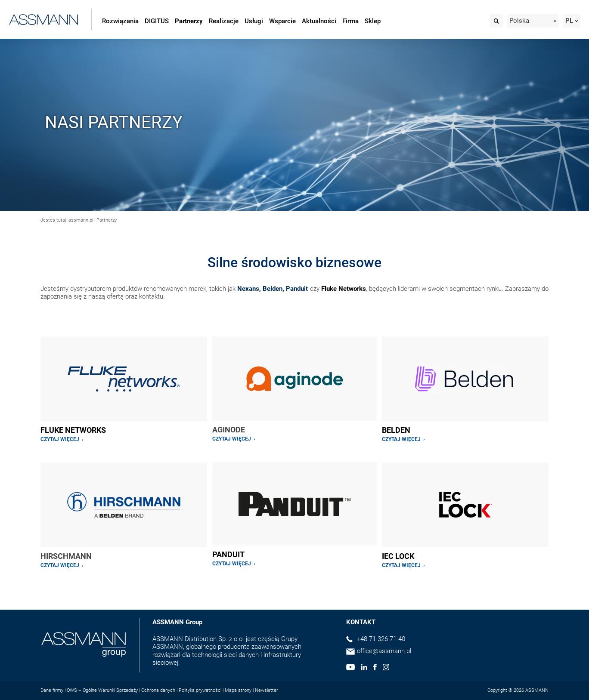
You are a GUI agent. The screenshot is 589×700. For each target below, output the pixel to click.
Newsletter (267, 690)
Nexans (248, 289)
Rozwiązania (120, 21)
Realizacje (224, 21)
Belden (273, 289)
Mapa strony (238, 690)
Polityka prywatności (200, 690)
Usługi (254, 21)
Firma (350, 21)
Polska (519, 21)
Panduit (297, 289)
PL (569, 21)
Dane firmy (52, 690)
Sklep (373, 21)
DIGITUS (157, 21)
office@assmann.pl (384, 651)
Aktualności (319, 21)
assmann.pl (81, 220)
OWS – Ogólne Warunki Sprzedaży (102, 690)
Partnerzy (189, 21)
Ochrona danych (158, 690)
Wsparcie (282, 21)
